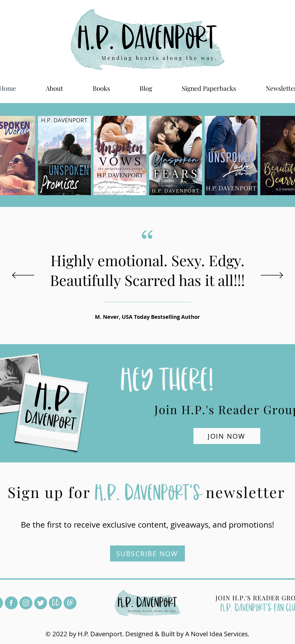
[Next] (272, 276)
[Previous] (23, 276)
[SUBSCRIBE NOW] (147, 553)
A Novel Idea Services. (217, 634)
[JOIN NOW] (227, 436)
